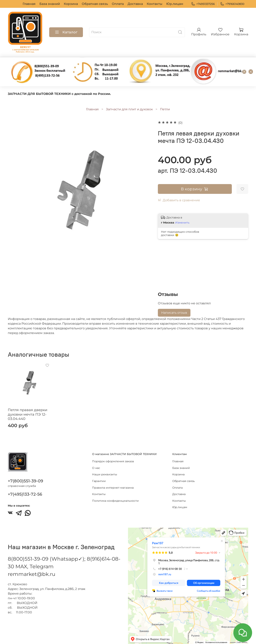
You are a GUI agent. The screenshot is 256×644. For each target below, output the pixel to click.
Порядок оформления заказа (113, 461)
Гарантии (99, 481)
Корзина (71, 4)
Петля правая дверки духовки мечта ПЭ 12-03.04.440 (28, 414)
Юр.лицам (175, 4)
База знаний (50, 4)
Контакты (155, 4)
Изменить (182, 223)
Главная (29, 4)
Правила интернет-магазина (113, 488)
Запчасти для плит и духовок (129, 109)
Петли (165, 109)
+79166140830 (232, 4)
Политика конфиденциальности (115, 501)
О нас (96, 468)
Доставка (135, 4)
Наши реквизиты (105, 474)
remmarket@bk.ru (32, 574)
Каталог (66, 32)
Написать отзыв (174, 313)
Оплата (118, 4)
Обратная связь (95, 4)
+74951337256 (203, 4)
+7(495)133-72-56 (25, 494)
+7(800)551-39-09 (25, 481)
